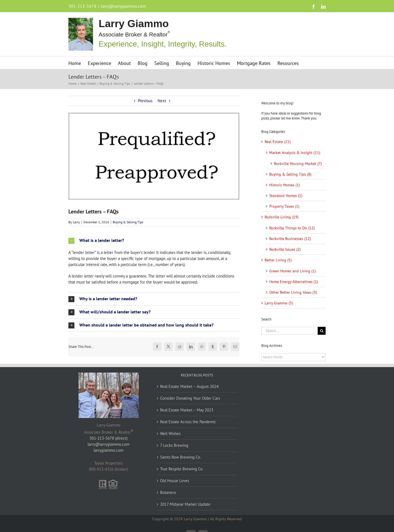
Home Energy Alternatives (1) (294, 282)
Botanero (168, 492)
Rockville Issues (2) (285, 249)
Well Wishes (170, 434)
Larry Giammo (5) (279, 303)
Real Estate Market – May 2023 (187, 410)
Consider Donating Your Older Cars (190, 398)
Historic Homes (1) (285, 185)
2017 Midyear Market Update (185, 504)
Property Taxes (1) (284, 206)
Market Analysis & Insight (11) (295, 153)
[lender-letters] (154, 156)
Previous (145, 101)
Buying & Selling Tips (128, 222)
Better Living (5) (278, 260)
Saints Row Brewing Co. (180, 457)
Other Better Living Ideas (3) (293, 292)
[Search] (322, 331)
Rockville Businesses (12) (290, 239)
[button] (154, 240)
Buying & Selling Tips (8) (290, 174)
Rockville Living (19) (282, 217)
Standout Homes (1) (286, 196)
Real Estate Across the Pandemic (188, 422)
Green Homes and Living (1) (292, 271)
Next (162, 101)
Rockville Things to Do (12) (292, 228)
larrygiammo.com (108, 450)
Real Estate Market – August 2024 (189, 386)
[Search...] (289, 331)
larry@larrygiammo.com (123, 6)
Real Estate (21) (278, 142)
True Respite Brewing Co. (182, 469)
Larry (76, 222)
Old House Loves (175, 481)
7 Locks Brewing (174, 445)
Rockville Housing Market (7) (298, 164)
